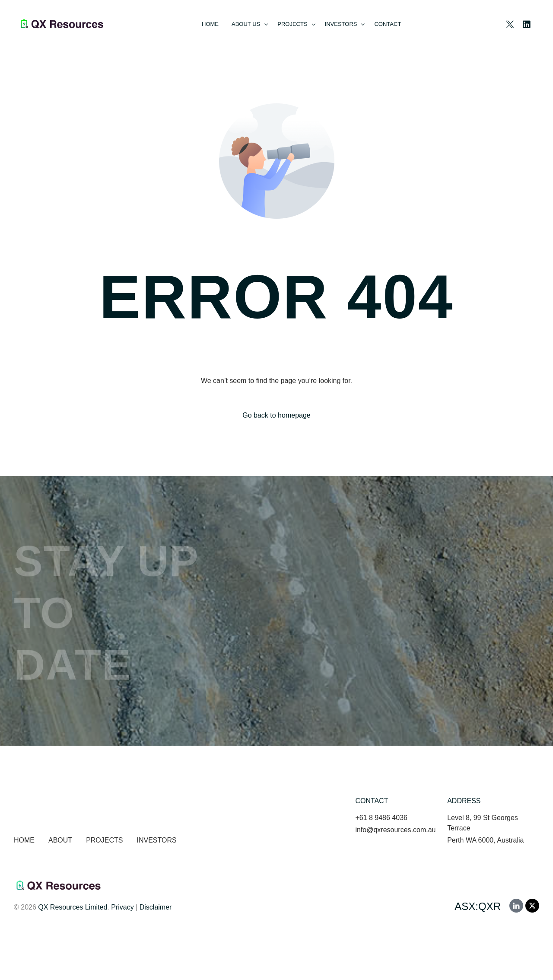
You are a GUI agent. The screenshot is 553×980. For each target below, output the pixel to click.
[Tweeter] (510, 24)
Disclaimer (156, 907)
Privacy (122, 907)
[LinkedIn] (527, 24)
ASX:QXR (478, 906)
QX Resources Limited (73, 907)
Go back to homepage (276, 415)
